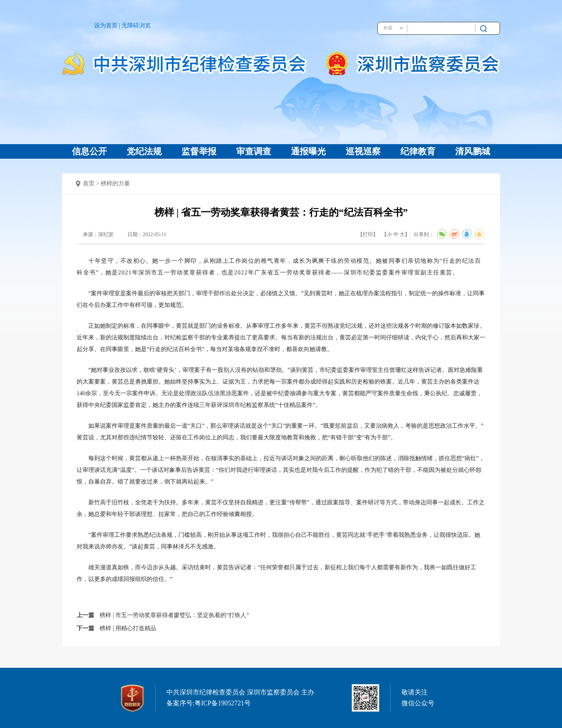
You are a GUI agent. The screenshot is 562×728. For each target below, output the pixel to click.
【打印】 (368, 234)
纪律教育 (418, 151)
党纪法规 (144, 151)
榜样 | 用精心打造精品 (128, 628)
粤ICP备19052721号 (223, 703)
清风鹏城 (473, 151)
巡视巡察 (363, 151)
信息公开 (89, 151)
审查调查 (254, 151)
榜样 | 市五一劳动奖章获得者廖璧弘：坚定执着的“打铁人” (174, 615)
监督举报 (199, 151)
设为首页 (106, 25)
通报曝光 (308, 151)
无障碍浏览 (136, 25)
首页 (89, 183)
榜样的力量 (115, 183)
